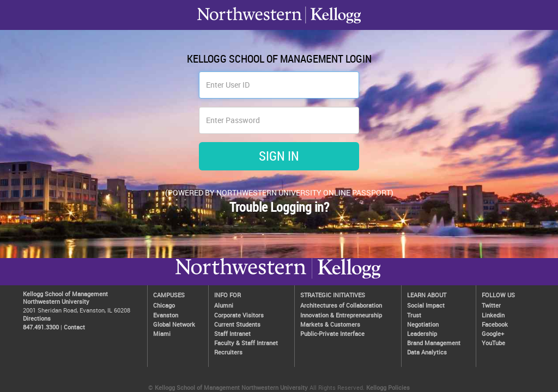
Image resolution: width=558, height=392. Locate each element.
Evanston (166, 315)
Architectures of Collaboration (341, 305)
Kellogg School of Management (65, 294)
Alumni (224, 305)
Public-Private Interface (332, 333)
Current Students (237, 324)
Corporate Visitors (239, 315)
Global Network (174, 324)
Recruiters (228, 352)
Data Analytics (427, 352)
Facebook (495, 324)
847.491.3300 (41, 327)
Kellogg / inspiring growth (241, 278)
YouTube (493, 343)
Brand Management (434, 343)
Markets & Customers (330, 324)
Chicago (164, 305)
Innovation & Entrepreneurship (341, 315)
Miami (162, 333)
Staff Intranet (232, 333)
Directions (37, 318)
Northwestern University (346, 278)
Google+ (493, 333)
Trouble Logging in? (279, 207)
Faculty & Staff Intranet (246, 343)
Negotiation (423, 324)
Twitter (491, 305)
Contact (74, 327)
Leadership (422, 333)
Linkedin (493, 315)
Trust (414, 315)
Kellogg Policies (388, 387)
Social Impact (426, 305)
